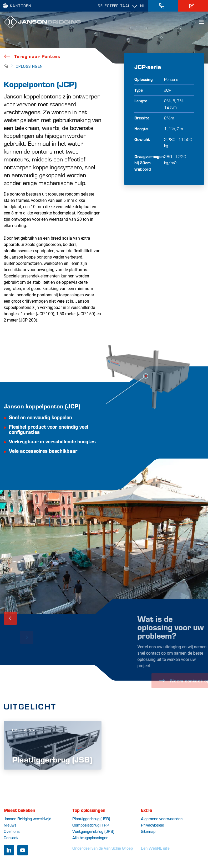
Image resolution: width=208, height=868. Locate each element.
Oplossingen (29, 66)
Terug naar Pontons (32, 56)
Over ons (12, 831)
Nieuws (10, 825)
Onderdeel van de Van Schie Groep (103, 848)
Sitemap (148, 831)
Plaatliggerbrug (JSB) (91, 819)
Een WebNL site (155, 848)
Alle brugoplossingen (90, 837)
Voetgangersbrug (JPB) (93, 831)
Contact (11, 837)
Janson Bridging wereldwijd (27, 819)
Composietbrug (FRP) (91, 825)
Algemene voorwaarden (162, 819)
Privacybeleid (153, 825)
